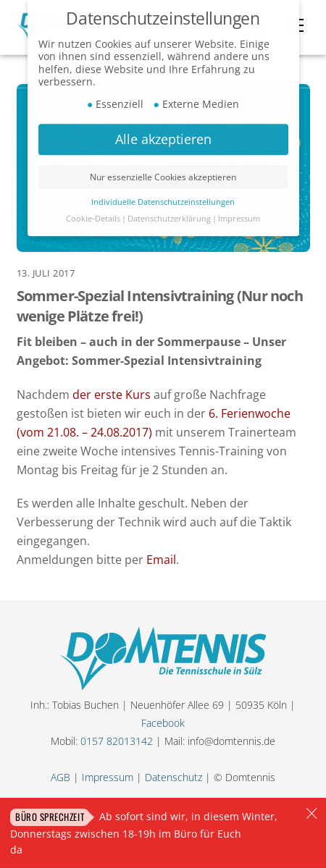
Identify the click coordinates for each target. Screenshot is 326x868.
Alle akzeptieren (163, 133)
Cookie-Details (93, 213)
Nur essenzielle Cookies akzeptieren (163, 171)
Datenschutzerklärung (169, 213)
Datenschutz (174, 777)
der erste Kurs (112, 395)
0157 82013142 (117, 741)
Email (161, 560)
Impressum (108, 777)
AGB (60, 777)
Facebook (163, 723)
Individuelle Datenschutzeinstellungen (163, 196)
